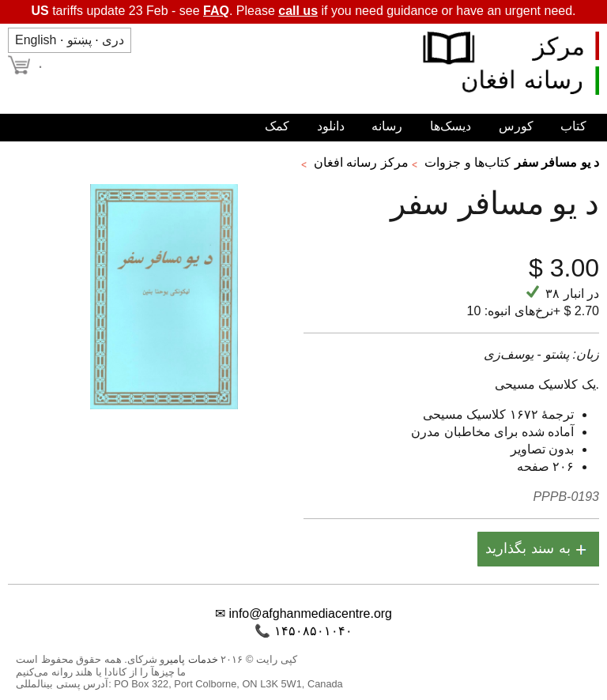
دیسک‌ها (451, 126)
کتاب (573, 126)
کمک (277, 126)
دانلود (331, 126)
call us (298, 11)
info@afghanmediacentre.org (310, 613)
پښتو (79, 40)
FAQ (216, 11)
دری (113, 40)
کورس (516, 126)
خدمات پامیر (191, 659)
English (36, 40)
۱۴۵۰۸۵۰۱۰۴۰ (313, 631)
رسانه (387, 126)
